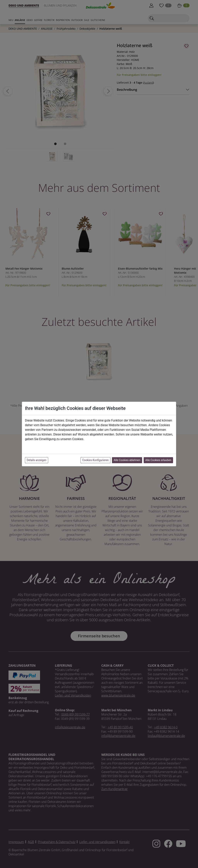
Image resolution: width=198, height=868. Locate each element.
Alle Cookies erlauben (158, 460)
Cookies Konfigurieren (95, 460)
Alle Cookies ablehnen (127, 460)
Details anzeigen (37, 460)
